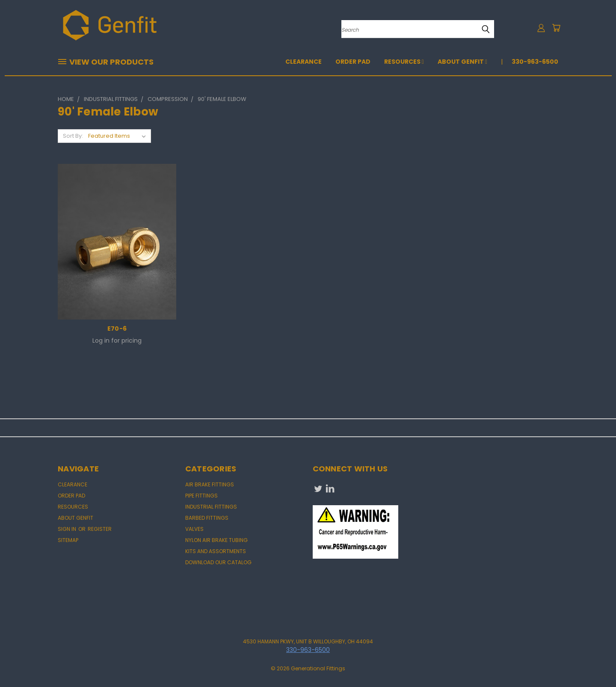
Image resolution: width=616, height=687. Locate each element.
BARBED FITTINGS (207, 518)
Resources (404, 62)
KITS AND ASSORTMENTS (216, 551)
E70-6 (117, 329)
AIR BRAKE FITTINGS (210, 484)
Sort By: (73, 136)
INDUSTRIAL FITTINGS (211, 507)
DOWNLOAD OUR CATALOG (218, 562)
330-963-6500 (535, 62)
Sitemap (68, 540)
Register (100, 529)
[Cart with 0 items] (556, 28)
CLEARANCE (304, 62)
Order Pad (353, 62)
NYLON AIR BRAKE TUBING (216, 540)
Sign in (68, 529)
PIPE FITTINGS (201, 496)
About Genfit (462, 62)
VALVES (194, 529)
